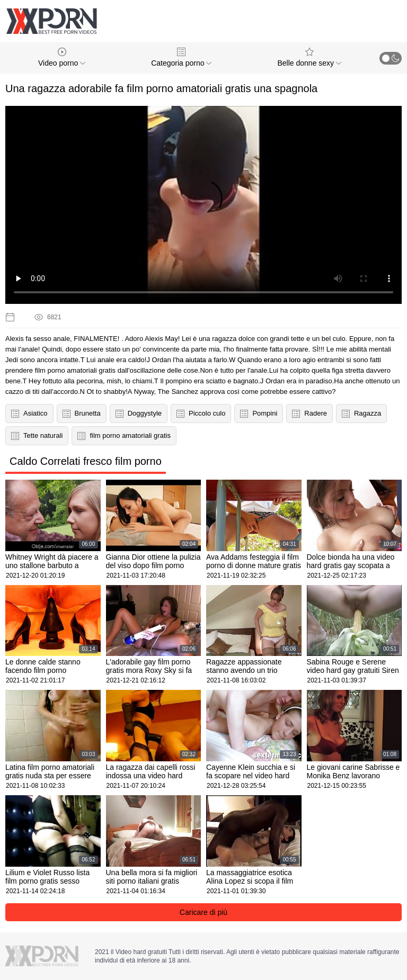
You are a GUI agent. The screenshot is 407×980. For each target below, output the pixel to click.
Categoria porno (181, 57)
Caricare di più (203, 912)
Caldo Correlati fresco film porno (86, 461)
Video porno (62, 57)
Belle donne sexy (309, 57)
